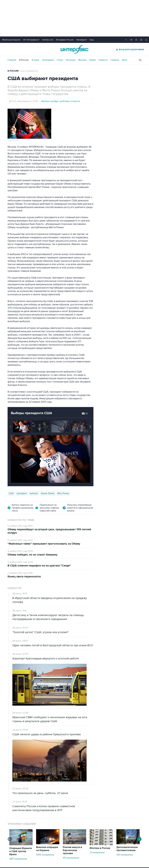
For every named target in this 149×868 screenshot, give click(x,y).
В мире (35, 60)
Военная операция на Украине (47, 849)
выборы (34, 493)
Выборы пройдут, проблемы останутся (61, 101)
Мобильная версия (11, 40)
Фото (125, 60)
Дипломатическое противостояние (127, 849)
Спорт (60, 60)
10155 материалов (45, 855)
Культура (71, 60)
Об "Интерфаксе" (31, 40)
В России (24, 60)
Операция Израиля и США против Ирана (21, 851)
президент (22, 493)
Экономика (48, 60)
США (11, 493)
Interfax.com (48, 40)
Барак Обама (48, 493)
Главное (12, 60)
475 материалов (71, 858)
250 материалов (125, 855)
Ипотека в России (100, 848)
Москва (82, 60)
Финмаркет (82, 40)
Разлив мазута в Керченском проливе (72, 850)
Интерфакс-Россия (65, 40)
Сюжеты (115, 60)
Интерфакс (74, 49)
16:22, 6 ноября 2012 (29, 71)
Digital (92, 60)
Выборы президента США (32, 413)
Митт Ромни (63, 493)
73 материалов (97, 853)
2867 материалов (18, 859)
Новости (103, 60)
